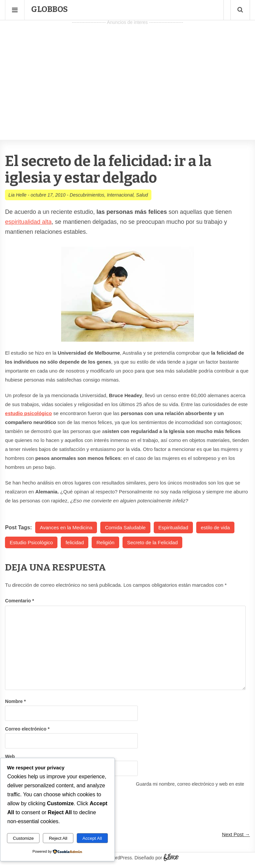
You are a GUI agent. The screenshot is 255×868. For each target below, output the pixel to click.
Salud (142, 195)
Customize (23, 838)
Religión (105, 542)
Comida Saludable (125, 527)
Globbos (49, 9)
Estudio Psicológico (31, 542)
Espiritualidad (173, 527)
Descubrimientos (87, 195)
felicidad (75, 542)
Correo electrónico (27, 729)
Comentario (19, 601)
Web (10, 756)
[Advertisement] (127, 73)
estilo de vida (215, 527)
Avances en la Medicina (66, 527)
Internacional (120, 195)
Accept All (92, 838)
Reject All (58, 838)
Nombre (15, 701)
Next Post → (236, 834)
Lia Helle (17, 195)
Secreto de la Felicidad (153, 542)
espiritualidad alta (28, 222)
